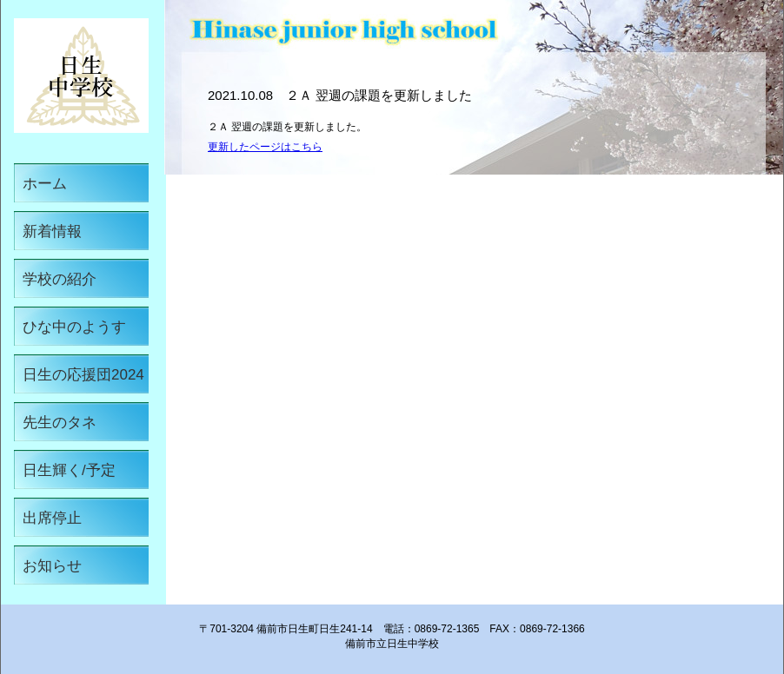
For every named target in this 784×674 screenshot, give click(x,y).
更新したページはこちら (265, 147)
